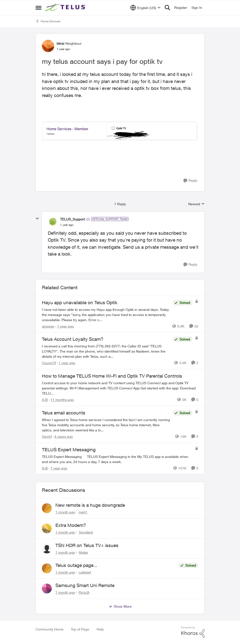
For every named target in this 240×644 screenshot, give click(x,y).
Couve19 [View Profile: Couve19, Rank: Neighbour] (49, 363)
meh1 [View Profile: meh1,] (83, 512)
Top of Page (80, 629)
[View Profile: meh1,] (47, 508)
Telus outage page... (76, 565)
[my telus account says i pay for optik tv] (67, 225)
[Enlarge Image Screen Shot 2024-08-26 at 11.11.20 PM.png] (120, 131)
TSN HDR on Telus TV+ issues (87, 545)
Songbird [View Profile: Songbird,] (86, 532)
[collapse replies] (37, 219)
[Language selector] (145, 8)
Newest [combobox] (196, 204)
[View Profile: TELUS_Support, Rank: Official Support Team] (53, 222)
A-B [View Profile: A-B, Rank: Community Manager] (45, 400)
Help (100, 629)
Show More (120, 606)
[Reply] (190, 181)
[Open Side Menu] (38, 8)
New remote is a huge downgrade (90, 505)
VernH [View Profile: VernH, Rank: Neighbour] (47, 436)
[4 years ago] (63, 436)
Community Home (50, 629)
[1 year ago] (65, 326)
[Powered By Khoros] (193, 632)
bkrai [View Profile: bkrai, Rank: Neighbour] (60, 43)
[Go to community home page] (66, 8)
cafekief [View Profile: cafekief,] (85, 572)
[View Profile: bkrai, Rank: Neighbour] (48, 46)
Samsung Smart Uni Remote (85, 585)
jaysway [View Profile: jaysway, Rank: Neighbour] (48, 326)
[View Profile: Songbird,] (47, 528)
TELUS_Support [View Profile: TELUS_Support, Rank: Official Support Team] (72, 219)
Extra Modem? (71, 525)
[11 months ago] (61, 400)
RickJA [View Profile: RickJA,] (84, 592)
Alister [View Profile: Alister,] (83, 552)
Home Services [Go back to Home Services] (48, 21)
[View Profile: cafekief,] (47, 568)
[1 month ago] (65, 512)
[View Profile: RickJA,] (47, 589)
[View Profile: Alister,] (47, 548)
